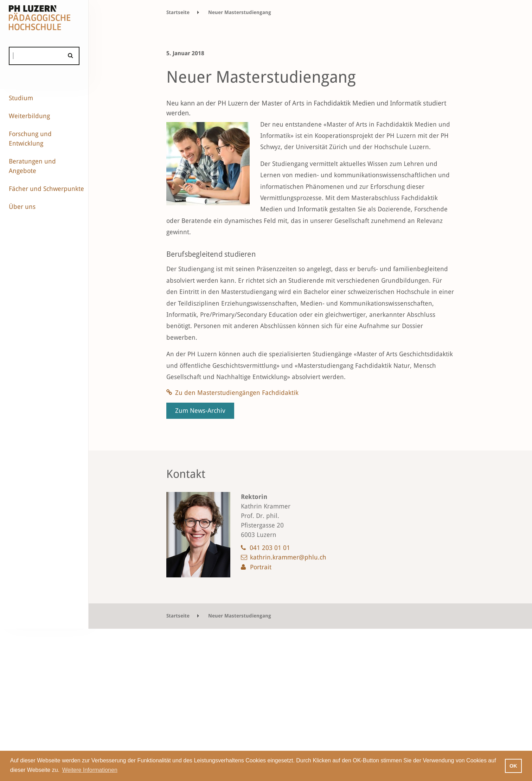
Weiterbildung (29, 116)
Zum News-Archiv (200, 411)
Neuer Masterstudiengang (240, 12)
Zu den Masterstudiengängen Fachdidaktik (237, 393)
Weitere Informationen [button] (90, 770)
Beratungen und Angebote (32, 166)
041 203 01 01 (270, 548)
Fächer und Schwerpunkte (46, 189)
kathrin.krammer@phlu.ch (288, 557)
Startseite (178, 12)
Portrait (261, 567)
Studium (21, 98)
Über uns (22, 207)
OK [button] (513, 766)
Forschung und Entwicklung (30, 139)
